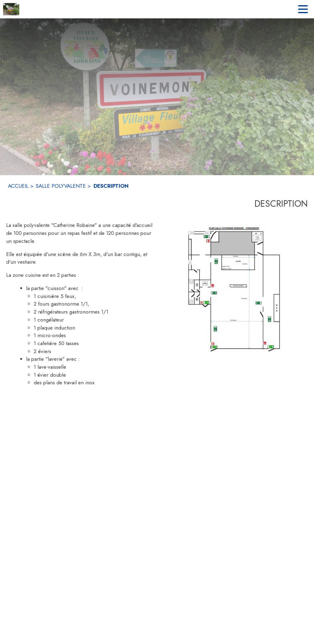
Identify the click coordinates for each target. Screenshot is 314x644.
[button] (235, 287)
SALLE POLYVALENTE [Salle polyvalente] (61, 186)
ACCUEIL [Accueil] (18, 186)
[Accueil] (11, 9)
